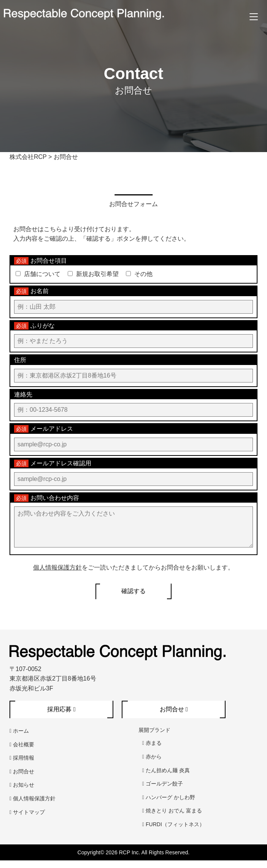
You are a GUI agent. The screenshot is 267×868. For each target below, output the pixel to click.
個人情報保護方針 (57, 575)
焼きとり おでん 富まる (172, 818)
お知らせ (22, 792)
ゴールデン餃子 (163, 791)
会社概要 (22, 752)
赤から (152, 764)
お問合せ (22, 779)
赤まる (152, 751)
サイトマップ (27, 820)
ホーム (19, 738)
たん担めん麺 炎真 (166, 778)
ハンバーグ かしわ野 (169, 805)
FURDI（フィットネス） (173, 832)
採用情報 (22, 765)
